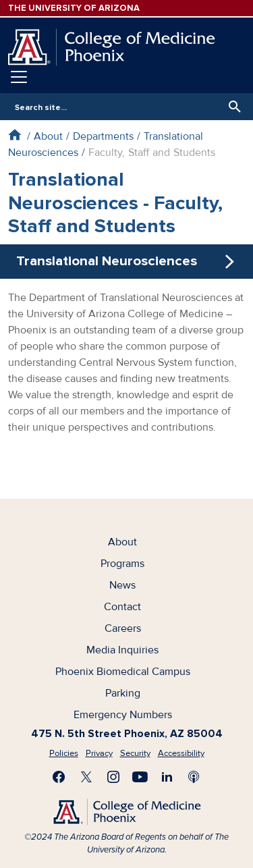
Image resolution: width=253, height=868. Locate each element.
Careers (123, 628)
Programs (122, 564)
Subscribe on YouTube (140, 777)
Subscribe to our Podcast (194, 777)
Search (231, 107)
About (48, 136)
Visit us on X (86, 777)
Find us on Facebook (59, 777)
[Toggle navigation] (19, 77)
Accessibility (181, 753)
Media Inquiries (122, 650)
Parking (123, 693)
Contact (122, 607)
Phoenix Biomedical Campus (123, 672)
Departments (103, 136)
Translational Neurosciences (107, 261)
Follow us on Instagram (113, 777)
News (122, 585)
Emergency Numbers (123, 715)
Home (15, 135)
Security (135, 753)
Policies (64, 753)
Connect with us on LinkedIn (167, 777)
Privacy (99, 753)
